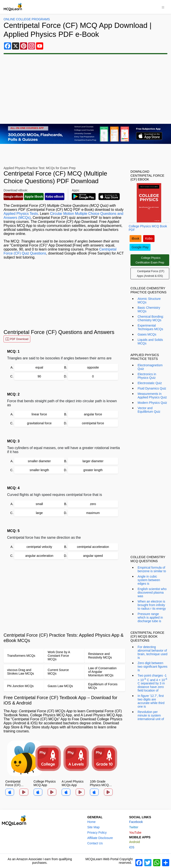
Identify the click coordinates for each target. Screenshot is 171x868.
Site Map (93, 827)
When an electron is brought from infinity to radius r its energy (152, 605)
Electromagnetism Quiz (150, 367)
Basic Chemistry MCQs (149, 309)
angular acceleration (39, 556)
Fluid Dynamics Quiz (152, 388)
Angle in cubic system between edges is (149, 580)
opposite (93, 367)
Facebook (136, 822)
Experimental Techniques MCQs (150, 327)
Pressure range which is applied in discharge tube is (150, 617)
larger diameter (93, 461)
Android (134, 842)
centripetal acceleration (93, 547)
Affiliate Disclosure (100, 838)
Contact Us (95, 843)
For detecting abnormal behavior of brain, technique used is (153, 652)
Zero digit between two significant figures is (153, 667)
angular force (93, 414)
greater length (93, 470)
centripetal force (93, 423)
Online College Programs (27, 19)
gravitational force (39, 423)
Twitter (134, 827)
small (39, 504)
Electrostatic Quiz (150, 383)
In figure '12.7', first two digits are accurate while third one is (151, 701)
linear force (39, 414)
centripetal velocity (39, 547)
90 (39, 376)
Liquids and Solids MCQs (150, 342)
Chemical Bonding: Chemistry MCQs (151, 318)
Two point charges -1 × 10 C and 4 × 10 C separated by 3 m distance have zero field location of (152, 683)
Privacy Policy (97, 833)
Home (91, 822)
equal (39, 367)
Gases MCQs (147, 334)
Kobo (149, 238)
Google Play (140, 247)
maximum (93, 513)
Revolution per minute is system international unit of (151, 715)
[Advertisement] (85, 89)
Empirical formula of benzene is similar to (152, 569)
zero (93, 504)
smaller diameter (39, 461)
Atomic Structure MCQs (149, 300)
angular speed (93, 556)
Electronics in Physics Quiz (147, 376)
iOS (132, 847)
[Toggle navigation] (163, 7)
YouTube (135, 833)
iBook (135, 238)
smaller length (39, 470)
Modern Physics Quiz (152, 403)
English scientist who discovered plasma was (152, 592)
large (39, 513)
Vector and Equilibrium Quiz (149, 410)
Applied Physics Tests (21, 214)
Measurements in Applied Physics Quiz (152, 396)
